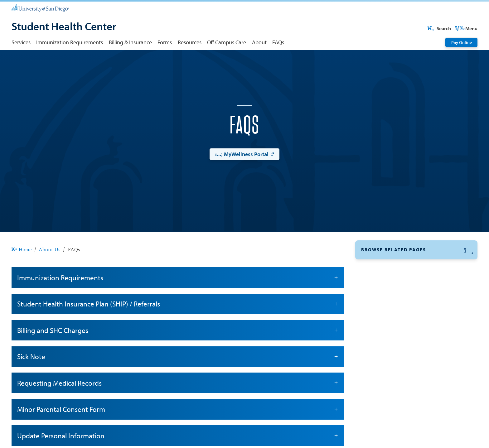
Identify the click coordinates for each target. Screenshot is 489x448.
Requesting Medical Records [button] (177, 403)
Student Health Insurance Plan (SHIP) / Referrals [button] (177, 324)
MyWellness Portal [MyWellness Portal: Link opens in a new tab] (242, 174)
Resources (190, 42)
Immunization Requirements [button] (177, 298)
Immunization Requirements (70, 42)
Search (465, 28)
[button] (416, 270)
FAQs (278, 42)
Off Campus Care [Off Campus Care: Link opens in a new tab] (382, 330)
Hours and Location (385, 316)
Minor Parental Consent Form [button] (177, 429)
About (259, 42)
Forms (165, 42)
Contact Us (374, 301)
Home (22, 270)
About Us (50, 270)
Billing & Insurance (130, 42)
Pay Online (462, 42)
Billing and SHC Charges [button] (177, 350)
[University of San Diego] (40, 8)
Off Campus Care (227, 42)
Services (21, 42)
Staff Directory (378, 345)
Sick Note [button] (177, 376)
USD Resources (427, 28)
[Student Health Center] (64, 27)
